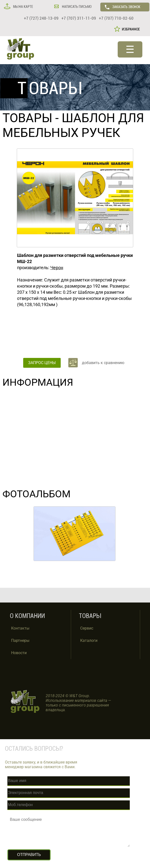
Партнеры (20, 640)
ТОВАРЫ (27, 118)
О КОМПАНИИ (27, 616)
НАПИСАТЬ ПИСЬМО (76, 7)
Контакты (20, 628)
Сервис (87, 628)
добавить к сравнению (103, 363)
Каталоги (89, 640)
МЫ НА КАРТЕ (23, 7)
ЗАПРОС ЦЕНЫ (42, 363)
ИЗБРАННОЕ (130, 29)
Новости (19, 653)
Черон (57, 268)
